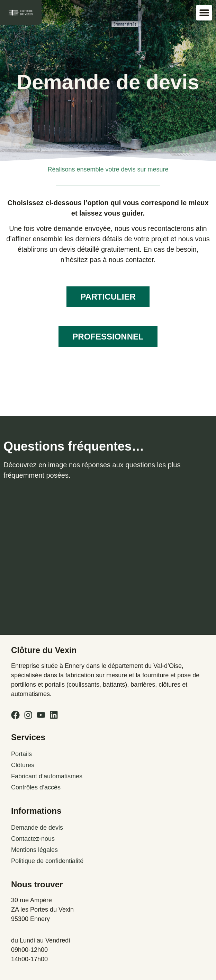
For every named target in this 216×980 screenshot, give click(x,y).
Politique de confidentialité (47, 861)
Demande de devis (37, 828)
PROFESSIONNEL (108, 337)
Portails (21, 754)
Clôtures (23, 765)
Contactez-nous (33, 839)
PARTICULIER (108, 297)
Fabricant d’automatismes (47, 776)
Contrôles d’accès (36, 787)
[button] (204, 13)
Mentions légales (34, 850)
